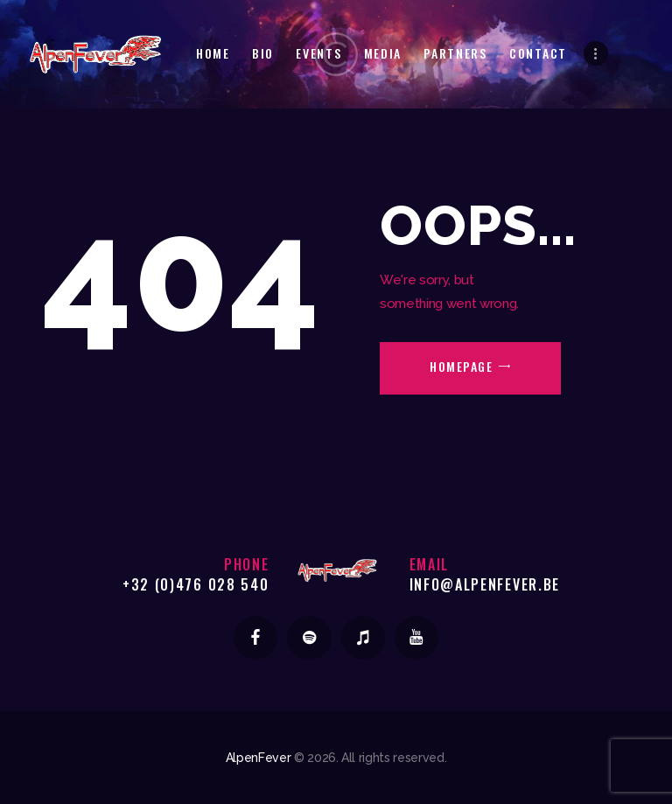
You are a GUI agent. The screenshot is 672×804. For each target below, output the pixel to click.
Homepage (461, 366)
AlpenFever (259, 758)
